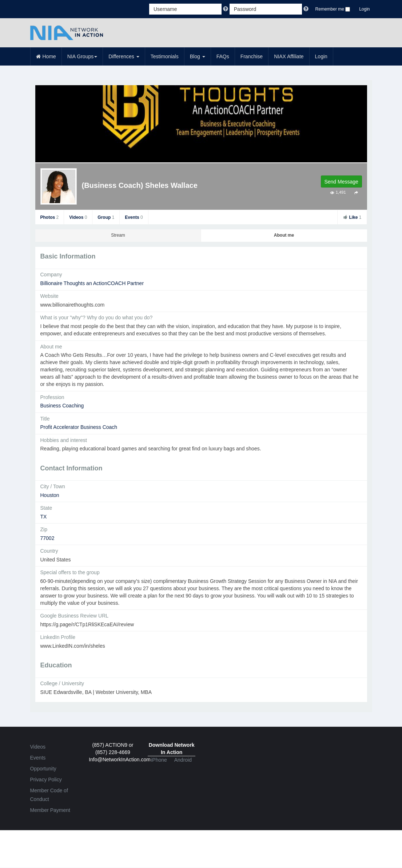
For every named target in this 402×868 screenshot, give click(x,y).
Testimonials (165, 56)
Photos (50, 217)
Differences (124, 56)
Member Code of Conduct (49, 795)
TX (44, 517)
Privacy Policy (46, 780)
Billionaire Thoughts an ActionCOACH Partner (92, 283)
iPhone (159, 760)
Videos (78, 217)
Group (106, 217)
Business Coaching (62, 406)
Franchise (252, 56)
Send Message (341, 182)
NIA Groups (82, 56)
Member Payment (50, 810)
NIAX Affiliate (289, 56)
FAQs (223, 56)
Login (364, 9)
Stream (118, 235)
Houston (50, 495)
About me (284, 235)
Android (183, 760)
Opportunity (43, 769)
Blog (198, 56)
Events (134, 217)
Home (46, 56)
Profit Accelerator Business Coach (79, 427)
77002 (47, 538)
